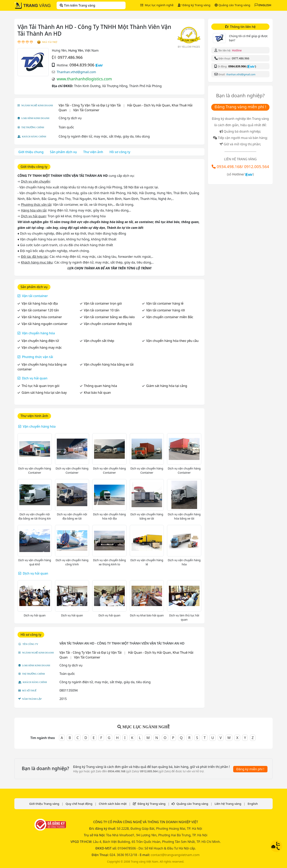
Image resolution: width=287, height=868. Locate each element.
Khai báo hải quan (97, 393)
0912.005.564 (257, 167)
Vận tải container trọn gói (103, 303)
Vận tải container (35, 296)
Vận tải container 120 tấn (40, 310)
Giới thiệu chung (31, 152)
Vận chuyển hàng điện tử (40, 341)
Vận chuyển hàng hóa (38, 333)
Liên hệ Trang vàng (228, 804)
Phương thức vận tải (37, 357)
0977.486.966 (70, 57)
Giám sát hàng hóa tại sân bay (44, 393)
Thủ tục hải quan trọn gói (40, 386)
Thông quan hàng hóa (100, 386)
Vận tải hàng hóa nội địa (40, 303)
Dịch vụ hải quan (35, 378)
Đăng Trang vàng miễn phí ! (240, 107)
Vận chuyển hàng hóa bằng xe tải (109, 364)
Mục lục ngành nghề (157, 5)
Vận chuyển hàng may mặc (42, 347)
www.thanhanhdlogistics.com (84, 79)
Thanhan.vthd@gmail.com (76, 72)
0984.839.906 (82, 65)
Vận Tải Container (86, 110)
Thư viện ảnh (93, 152)
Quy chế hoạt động (79, 804)
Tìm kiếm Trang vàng (77, 5)
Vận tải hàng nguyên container (45, 324)
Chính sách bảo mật (113, 804)
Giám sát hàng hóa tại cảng (167, 386)
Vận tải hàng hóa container (42, 317)
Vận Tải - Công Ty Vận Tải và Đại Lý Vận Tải (90, 105)
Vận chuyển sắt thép (99, 341)
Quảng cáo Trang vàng (232, 5)
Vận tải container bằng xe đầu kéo (109, 317)
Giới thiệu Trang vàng (44, 804)
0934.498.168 (229, 167)
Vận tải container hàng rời (165, 310)
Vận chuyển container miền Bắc (170, 317)
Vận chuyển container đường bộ (108, 324)
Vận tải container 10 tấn (102, 310)
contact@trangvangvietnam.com (175, 855)
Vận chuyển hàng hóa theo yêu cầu (172, 341)
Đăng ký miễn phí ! (250, 769)
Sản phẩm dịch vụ (63, 152)
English (253, 804)
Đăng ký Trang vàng (194, 5)
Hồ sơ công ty (120, 152)
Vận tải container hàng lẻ (165, 303)
